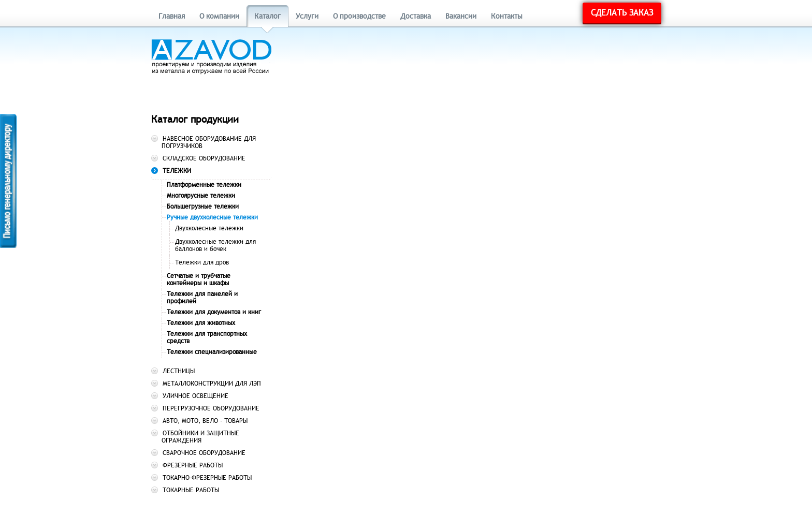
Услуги (307, 16)
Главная (172, 16)
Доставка (416, 16)
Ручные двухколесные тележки (212, 217)
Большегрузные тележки (203, 207)
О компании (219, 16)
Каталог (267, 16)
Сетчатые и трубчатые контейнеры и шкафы (199, 279)
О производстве (359, 16)
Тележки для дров (202, 262)
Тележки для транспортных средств (207, 337)
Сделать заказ (622, 13)
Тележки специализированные (212, 352)
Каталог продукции (195, 119)
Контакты (507, 16)
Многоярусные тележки (201, 196)
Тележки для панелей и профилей (202, 298)
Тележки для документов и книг (214, 312)
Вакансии (461, 16)
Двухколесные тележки (209, 228)
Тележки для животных (201, 323)
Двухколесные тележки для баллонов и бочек (215, 245)
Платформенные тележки (204, 185)
